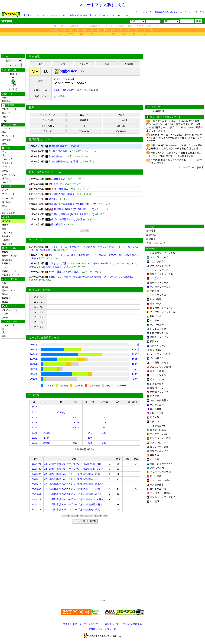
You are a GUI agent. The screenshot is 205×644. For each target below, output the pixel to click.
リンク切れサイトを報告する (99, 624)
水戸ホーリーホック (160, 287)
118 (104, 423)
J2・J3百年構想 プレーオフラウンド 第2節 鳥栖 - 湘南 (73, 464)
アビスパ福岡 (157, 468)
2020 (34, 438)
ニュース (37, 15)
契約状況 (6, 236)
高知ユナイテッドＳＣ (162, 464)
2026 (34, 407)
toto (104, 15)
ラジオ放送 (7, 163)
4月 (84, 30)
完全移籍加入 (58, 179)
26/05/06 (36, 489)
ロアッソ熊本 (157, 485)
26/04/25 (36, 504)
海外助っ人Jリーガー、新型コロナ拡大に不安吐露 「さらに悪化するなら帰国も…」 (93, 277)
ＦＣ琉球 (154, 501)
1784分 (136, 374)
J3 (62, 26)
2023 (34, 423)
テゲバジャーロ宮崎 (160, 493)
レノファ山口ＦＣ (159, 443)
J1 (48, 26)
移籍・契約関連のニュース (45, 172)
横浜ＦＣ (154, 341)
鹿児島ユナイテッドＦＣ (163, 497)
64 (104, 428)
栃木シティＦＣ (158, 295)
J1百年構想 (73, 26)
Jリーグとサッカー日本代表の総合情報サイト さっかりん (163, 12)
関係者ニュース (9, 271)
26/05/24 (36, 474)
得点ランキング (9, 256)
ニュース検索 (121, 120)
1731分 (136, 359)
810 (75, 443)
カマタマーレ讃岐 (159, 447)
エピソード (7, 233)
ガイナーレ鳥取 (158, 430)
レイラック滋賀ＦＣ (160, 400)
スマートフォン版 (107, 629)
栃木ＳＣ (154, 291)
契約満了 (53, 199)
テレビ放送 (7, 159)
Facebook (121, 131)
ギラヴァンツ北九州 (160, 472)
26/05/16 (36, 479)
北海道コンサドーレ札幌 (163, 253)
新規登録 (6, 101)
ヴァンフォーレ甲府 (160, 354)
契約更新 (53, 184)
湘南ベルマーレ (158, 346)
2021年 (34, 369)
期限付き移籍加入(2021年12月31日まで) (73, 214)
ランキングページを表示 (191, 167)
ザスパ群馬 (156, 299)
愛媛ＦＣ (154, 455)
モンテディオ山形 (159, 270)
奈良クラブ (156, 421)
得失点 (5, 294)
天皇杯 (120, 26)
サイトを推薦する (72, 624)
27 (113, 34)
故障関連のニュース (41, 139)
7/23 (71, 34)
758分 (136, 369)
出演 (107, 64)
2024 (34, 417)
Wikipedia (84, 131)
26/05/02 (36, 494)
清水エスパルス (158, 379)
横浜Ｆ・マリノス (159, 337)
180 (90, 438)
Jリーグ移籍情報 (155, 111)
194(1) (47, 443)
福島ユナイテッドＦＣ (162, 274)
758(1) (47, 433)
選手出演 (6, 179)
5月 (91, 30)
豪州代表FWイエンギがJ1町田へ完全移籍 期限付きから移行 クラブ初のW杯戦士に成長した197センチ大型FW (174, 138)
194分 (136, 379)
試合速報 (27, 15)
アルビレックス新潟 (160, 367)
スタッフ (6, 267)
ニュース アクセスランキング (165, 117)
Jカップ (108, 26)
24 (81, 34)
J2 (55, 26)
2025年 (34, 349)
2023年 (34, 359)
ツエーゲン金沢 (158, 375)
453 (90, 443)
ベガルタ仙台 (157, 261)
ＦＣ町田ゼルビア (159, 329)
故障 (41, 64)
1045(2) (75, 428)
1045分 (136, 364)
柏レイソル (156, 316)
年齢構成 (6, 263)
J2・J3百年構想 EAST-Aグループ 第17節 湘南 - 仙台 (72, 479)
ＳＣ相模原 (156, 350)
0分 (138, 344)
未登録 (60, 96)
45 (104, 417)
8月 (113, 30)
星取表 (5, 302)
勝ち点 (5, 287)
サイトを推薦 (8, 213)
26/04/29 (36, 499)
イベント (6, 167)
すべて (5, 190)
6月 (98, 30)
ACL (130, 26)
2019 (34, 443)
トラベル (111, 15)
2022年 (34, 364)
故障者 (73, 15)
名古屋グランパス (159, 392)
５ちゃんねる (48, 126)
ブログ (5, 117)
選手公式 (6, 140)
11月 (135, 30)
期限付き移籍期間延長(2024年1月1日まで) (74, 204)
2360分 (136, 354)
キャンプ (6, 182)
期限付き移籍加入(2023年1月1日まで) (74, 209)
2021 (34, 433)
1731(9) (75, 423)
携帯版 (92, 629)
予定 (152, 30)
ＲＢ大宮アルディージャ (163, 308)
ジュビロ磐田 (157, 384)
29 (134, 34)
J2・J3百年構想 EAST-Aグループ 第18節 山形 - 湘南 (72, 474)
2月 (71, 30)
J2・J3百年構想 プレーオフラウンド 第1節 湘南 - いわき (74, 469)
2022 (34, 428)
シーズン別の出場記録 (85, 521)
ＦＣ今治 (154, 459)
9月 (120, 30)
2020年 (34, 374)
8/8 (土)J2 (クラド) (13, 82)
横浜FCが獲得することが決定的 (68, 219)
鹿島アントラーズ (159, 283)
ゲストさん (198, 12)
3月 (77, 30)
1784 (47, 438)
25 (92, 34)
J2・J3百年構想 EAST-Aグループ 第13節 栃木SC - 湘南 (74, 499)
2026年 (54, 30)
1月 (64, 30)
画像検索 (84, 120)
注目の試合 (88, 15)
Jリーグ (48, 131)
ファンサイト (8, 136)
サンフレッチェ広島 (160, 438)
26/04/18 (36, 510)
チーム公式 (7, 198)
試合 (4, 132)
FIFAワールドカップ (147, 26)
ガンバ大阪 (156, 409)
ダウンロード (8, 325)
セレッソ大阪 (157, 413)
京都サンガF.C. (158, 405)
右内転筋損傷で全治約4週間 (63, 161)
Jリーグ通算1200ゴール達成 (63, 272)
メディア (6, 209)
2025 (34, 412)
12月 (143, 30)
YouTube (121, 126)
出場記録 (129, 64)
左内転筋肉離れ (57, 156)
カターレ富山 (157, 371)
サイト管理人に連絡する (129, 624)
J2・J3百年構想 (92, 26)
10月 (127, 30)
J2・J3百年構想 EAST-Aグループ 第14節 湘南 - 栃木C (73, 494)
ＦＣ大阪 (154, 417)
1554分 (136, 349)
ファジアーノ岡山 (159, 434)
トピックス (7, 121)
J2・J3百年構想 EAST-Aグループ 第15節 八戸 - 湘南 (72, 489)
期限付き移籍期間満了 (63, 194)
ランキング (64, 15)
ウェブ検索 (48, 120)
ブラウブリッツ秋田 (160, 266)
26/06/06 (36, 464)
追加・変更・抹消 (156, 243)
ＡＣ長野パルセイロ (160, 363)
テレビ (98, 15)
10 (105, 516)
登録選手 (151, 231)
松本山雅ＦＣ (157, 358)
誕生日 (5, 171)
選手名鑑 (6, 221)
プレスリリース (50, 15)
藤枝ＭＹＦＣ (157, 388)
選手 (4, 336)
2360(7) (75, 417)
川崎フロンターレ (159, 333)
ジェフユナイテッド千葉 (163, 312)
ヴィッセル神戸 (158, 426)
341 (90, 433)
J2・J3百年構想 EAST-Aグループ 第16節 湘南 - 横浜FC (74, 484)
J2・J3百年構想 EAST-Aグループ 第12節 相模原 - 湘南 (73, 504)
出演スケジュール (40, 290)
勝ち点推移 (7, 260)
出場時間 (6, 240)
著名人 (5, 144)
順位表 (5, 283)
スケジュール (123, 15)
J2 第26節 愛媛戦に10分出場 (64, 146)
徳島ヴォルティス (159, 451)
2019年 (34, 379)
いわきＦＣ (156, 278)
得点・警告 (7, 244)
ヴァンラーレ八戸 (159, 257)
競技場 (5, 252)
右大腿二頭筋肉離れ (59, 151)
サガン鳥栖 (156, 476)
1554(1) (61, 412)
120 (104, 433)
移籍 (79, 15)
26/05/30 (36, 469)
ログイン (6, 98)
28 (124, 34)
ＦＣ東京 (154, 320)
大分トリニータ (158, 489)
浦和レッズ (156, 304)
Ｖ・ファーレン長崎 (160, 480)
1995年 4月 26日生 (64, 90)
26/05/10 (36, 484)
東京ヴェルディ (158, 325)
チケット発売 (8, 175)
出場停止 (151, 239)
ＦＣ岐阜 (154, 396)
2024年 (34, 354)
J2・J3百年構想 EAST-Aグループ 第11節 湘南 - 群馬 (72, 510)
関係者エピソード (11, 275)
